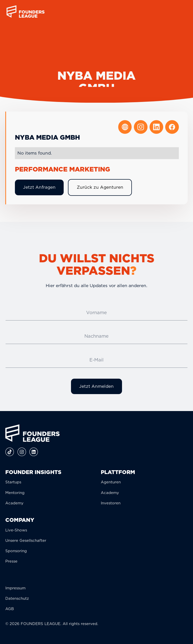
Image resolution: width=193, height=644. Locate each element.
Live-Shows (16, 530)
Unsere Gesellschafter (26, 541)
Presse (11, 561)
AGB (10, 609)
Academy (14, 503)
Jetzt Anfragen (39, 187)
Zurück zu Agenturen (100, 187)
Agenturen (111, 482)
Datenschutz (17, 598)
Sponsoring (16, 551)
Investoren (111, 503)
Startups (13, 482)
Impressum (15, 588)
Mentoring (15, 493)
